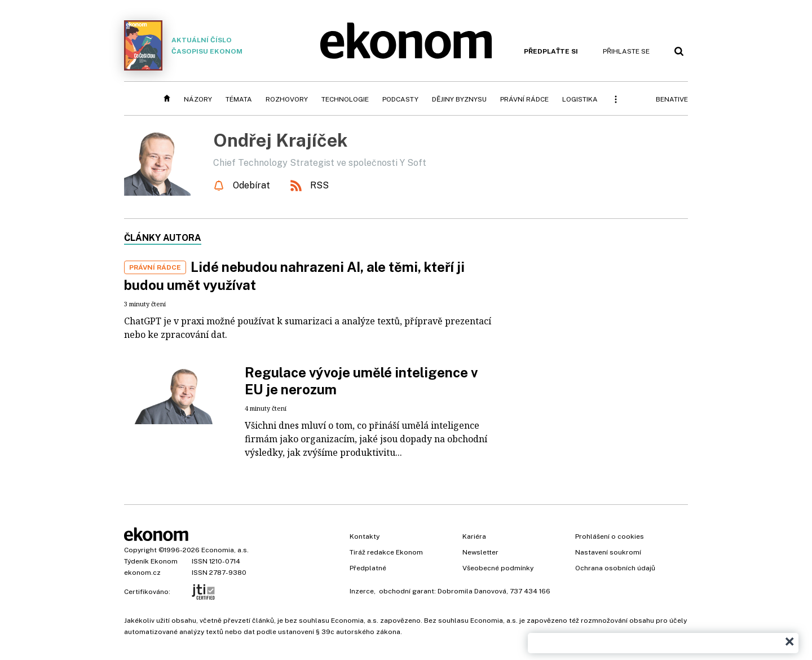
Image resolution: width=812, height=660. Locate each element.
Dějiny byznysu (459, 99)
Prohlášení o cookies (610, 536)
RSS (319, 185)
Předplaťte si (551, 51)
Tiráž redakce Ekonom (386, 552)
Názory (198, 99)
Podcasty (400, 99)
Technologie (345, 99)
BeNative (672, 99)
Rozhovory (287, 99)
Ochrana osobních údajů (615, 568)
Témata (239, 99)
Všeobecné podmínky (498, 568)
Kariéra (474, 536)
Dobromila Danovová (472, 591)
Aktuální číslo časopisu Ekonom (183, 45)
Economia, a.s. (225, 550)
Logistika (580, 99)
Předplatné (368, 568)
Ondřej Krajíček (280, 140)
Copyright (140, 550)
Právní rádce (524, 99)
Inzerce (362, 591)
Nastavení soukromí (608, 552)
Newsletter (480, 552)
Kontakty (365, 536)
